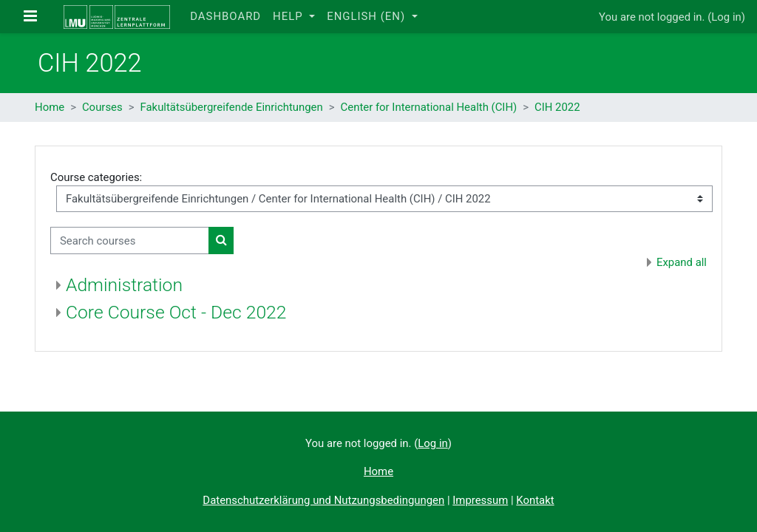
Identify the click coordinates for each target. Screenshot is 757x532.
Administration (124, 285)
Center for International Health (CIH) (429, 107)
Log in (726, 17)
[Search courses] (130, 240)
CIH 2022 (557, 107)
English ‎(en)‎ (368, 16)
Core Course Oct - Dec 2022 (176, 312)
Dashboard (225, 16)
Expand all (682, 262)
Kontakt (535, 500)
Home (50, 107)
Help (289, 16)
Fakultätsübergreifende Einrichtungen (231, 107)
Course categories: (96, 177)
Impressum (480, 500)
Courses (102, 107)
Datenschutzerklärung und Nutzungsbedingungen (323, 500)
